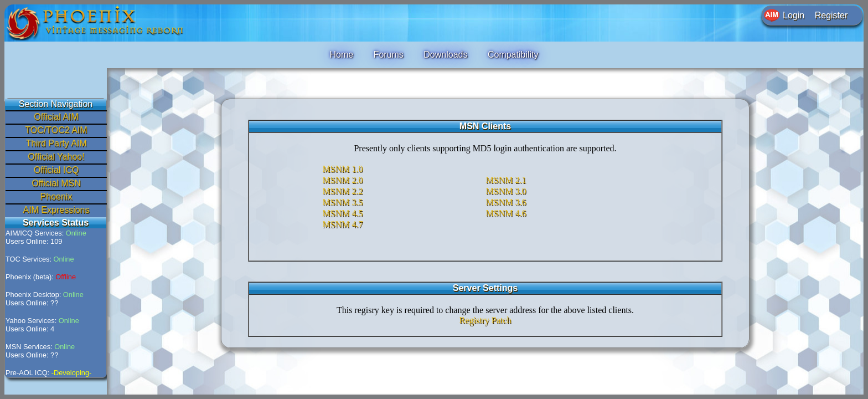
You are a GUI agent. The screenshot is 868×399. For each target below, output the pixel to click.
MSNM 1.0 (343, 169)
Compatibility (513, 55)
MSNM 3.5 (343, 202)
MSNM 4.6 (506, 213)
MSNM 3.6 (506, 202)
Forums (389, 55)
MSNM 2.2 (343, 191)
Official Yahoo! (56, 157)
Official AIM (56, 117)
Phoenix (56, 196)
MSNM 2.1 (506, 180)
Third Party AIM (56, 143)
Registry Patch (485, 320)
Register (831, 15)
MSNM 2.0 (343, 180)
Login (794, 15)
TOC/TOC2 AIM (56, 130)
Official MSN (56, 183)
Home (341, 55)
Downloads (445, 55)
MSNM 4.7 (343, 224)
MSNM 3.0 (506, 191)
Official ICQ (56, 170)
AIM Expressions (56, 210)
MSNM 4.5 (343, 213)
